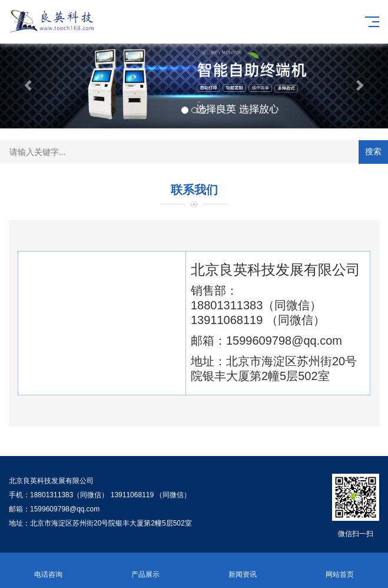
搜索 (373, 151)
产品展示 (146, 568)
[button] (29, 85)
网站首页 (339, 568)
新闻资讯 (243, 568)
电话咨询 (49, 568)
